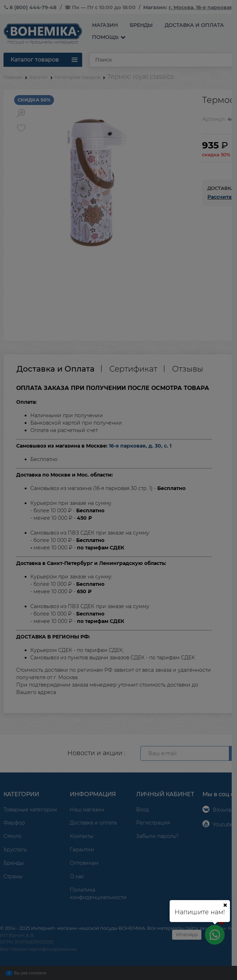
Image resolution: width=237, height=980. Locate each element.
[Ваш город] (225, 905)
